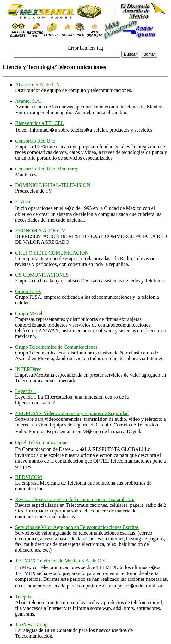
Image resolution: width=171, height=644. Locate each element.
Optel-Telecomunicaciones (42, 442)
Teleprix (24, 597)
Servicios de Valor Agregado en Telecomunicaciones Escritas (77, 527)
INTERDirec (28, 369)
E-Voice (23, 202)
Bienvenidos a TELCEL (40, 123)
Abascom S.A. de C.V (38, 85)
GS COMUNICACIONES (42, 275)
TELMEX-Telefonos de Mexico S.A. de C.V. (61, 561)
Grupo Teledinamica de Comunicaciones (56, 347)
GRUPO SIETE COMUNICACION (52, 253)
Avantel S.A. (28, 101)
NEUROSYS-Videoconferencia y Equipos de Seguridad (72, 413)
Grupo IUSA (28, 291)
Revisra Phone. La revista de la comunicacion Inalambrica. (75, 499)
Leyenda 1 (26, 391)
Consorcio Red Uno (35, 141)
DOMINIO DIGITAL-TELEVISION (53, 185)
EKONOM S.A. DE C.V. (40, 231)
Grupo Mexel (29, 313)
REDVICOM (29, 477)
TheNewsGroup (31, 625)
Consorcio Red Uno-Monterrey (47, 169)
